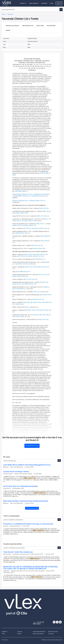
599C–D (42, 173)
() (21, 233)
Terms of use (5, 640)
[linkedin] (60, 622)
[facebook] (57, 622)
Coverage (44, 3)
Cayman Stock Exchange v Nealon (16, 472)
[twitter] (54, 622)
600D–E (48, 173)
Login (51, 3)
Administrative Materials (39, 632)
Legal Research (34, 3)
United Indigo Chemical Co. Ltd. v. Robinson (26, 194)
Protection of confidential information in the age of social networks (28, 524)
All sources (51, 634)
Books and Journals (53, 632)
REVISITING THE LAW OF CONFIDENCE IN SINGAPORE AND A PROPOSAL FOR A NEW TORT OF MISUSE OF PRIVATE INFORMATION (31, 568)
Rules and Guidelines (38, 634)
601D (14, 175)
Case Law (20, 632)
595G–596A (18, 191)
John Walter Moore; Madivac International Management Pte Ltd (27, 465)
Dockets (19, 634)
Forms (3, 634)
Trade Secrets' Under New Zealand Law (18, 552)
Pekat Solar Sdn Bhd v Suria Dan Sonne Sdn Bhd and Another (26, 501)
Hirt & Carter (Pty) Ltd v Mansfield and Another (21, 486)
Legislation (5, 632)
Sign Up (59, 3)
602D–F (24, 191)
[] (40, 196)
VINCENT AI (23, 3)
